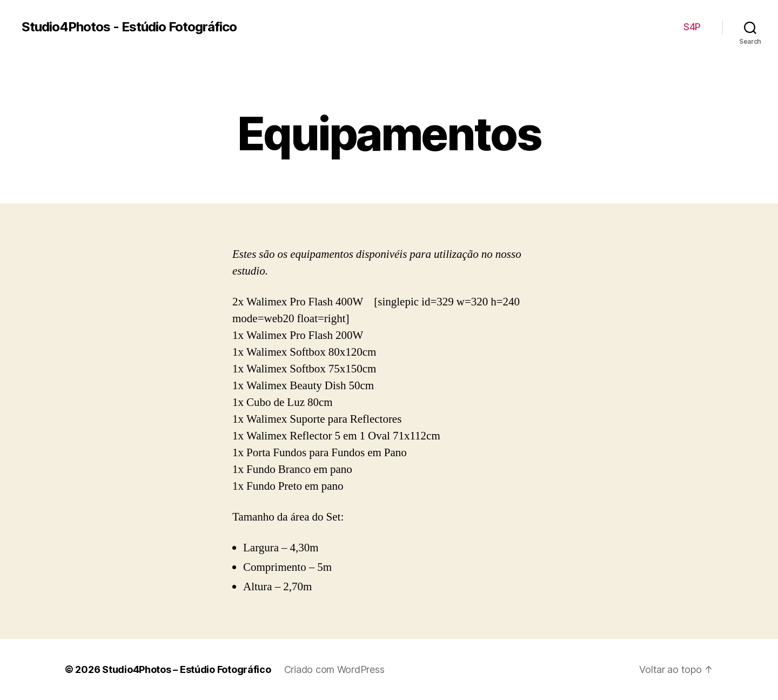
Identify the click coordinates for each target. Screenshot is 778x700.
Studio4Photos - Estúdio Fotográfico (129, 27)
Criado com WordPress (334, 669)
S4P (692, 27)
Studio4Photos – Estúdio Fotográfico (187, 669)
